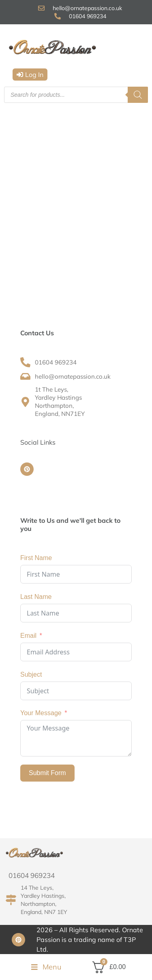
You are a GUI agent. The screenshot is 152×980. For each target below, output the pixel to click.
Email (28, 636)
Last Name (36, 597)
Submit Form (47, 773)
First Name (36, 558)
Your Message (41, 713)
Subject (31, 674)
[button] (30, 75)
